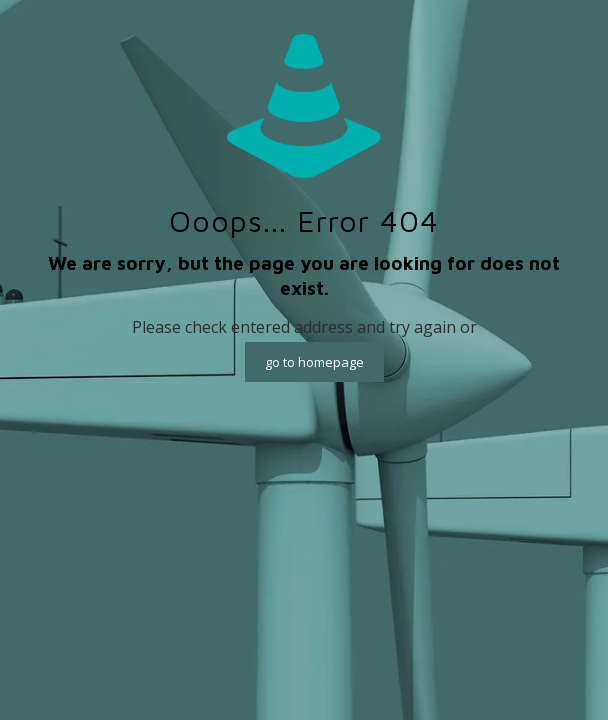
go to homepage (314, 362)
